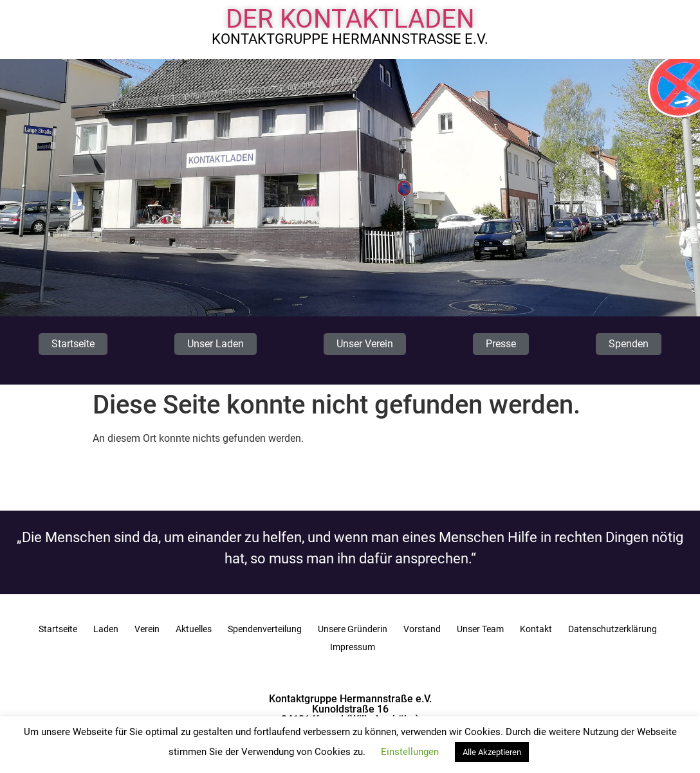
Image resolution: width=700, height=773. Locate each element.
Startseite (58, 629)
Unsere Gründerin (353, 629)
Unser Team (480, 629)
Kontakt (536, 629)
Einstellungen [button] (410, 752)
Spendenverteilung (265, 629)
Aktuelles (194, 629)
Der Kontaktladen (350, 19)
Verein (147, 629)
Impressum (353, 647)
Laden (106, 629)
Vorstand (422, 629)
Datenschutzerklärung (612, 629)
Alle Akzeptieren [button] (492, 752)
